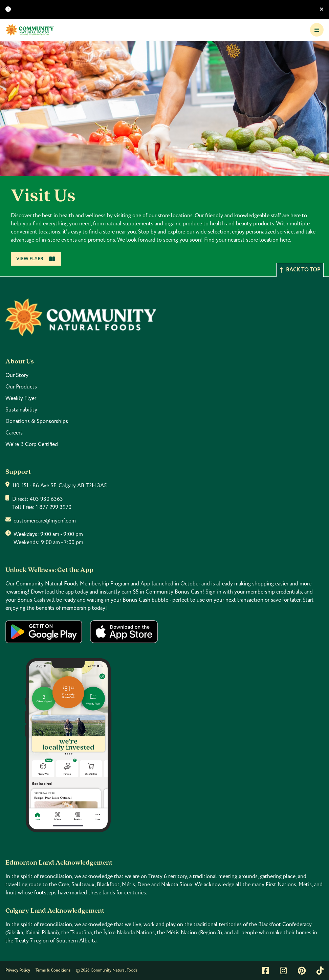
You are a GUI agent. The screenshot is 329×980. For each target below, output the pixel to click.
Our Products (21, 387)
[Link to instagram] (283, 971)
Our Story (17, 375)
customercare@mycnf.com (45, 521)
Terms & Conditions (53, 970)
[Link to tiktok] (320, 971)
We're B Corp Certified (32, 444)
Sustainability (21, 410)
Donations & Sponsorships (37, 421)
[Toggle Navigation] (317, 30)
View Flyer (36, 259)
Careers (14, 433)
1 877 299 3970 (54, 507)
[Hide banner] (322, 9)
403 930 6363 (46, 499)
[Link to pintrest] (302, 971)
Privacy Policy (18, 970)
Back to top (300, 270)
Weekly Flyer (21, 398)
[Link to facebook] (266, 971)
